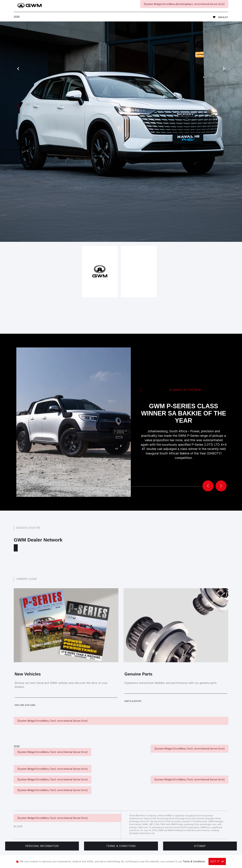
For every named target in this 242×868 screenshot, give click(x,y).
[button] (221, 486)
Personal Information (42, 846)
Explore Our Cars (25, 705)
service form (110, 170)
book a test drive (95, 183)
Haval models (82, 170)
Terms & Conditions (121, 846)
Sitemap (200, 846)
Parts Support (133, 701)
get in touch (147, 190)
